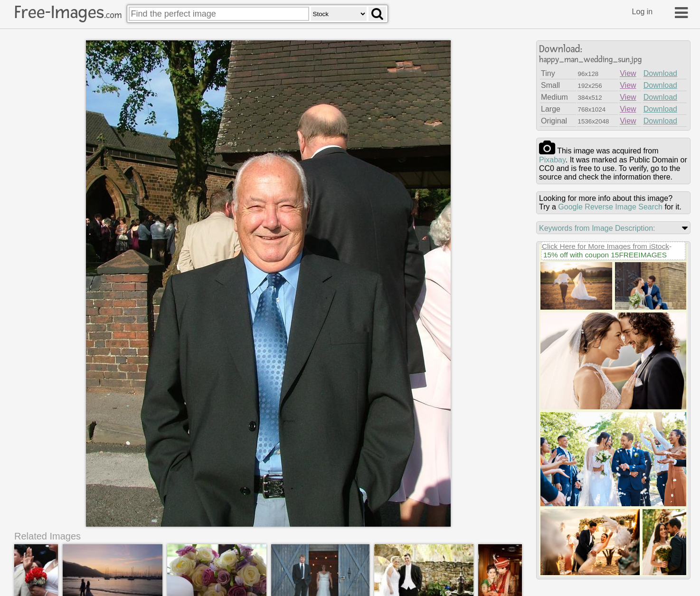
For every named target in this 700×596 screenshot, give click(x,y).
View (628, 73)
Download (660, 73)
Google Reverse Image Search (610, 207)
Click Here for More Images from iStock (605, 246)
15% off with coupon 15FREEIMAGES (605, 255)
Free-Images (68, 12)
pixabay (552, 160)
